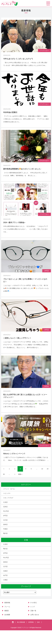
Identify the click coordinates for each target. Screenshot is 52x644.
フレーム (7, 620)
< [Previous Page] (4, 482)
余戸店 (5, 589)
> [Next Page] (15, 488)
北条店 (5, 585)
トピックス (7, 507)
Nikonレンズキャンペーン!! (14, 467)
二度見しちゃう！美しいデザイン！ (17, 348)
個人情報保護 (21, 636)
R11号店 (6, 525)
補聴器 (7, 624)
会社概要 (7, 628)
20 (48, 482)
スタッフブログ (8, 511)
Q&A (38, 636)
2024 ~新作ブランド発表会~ (14, 229)
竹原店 (5, 543)
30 (4, 488)
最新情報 (7, 616)
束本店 (5, 538)
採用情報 (31, 636)
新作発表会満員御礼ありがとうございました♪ (22, 174)
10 (42, 482)
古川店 (5, 534)
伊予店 (47, 279)
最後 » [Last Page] (20, 488)
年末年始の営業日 (10, 116)
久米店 (5, 516)
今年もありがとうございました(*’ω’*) (18, 60)
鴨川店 (5, 547)
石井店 (5, 520)
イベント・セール (9, 503)
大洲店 (5, 593)
